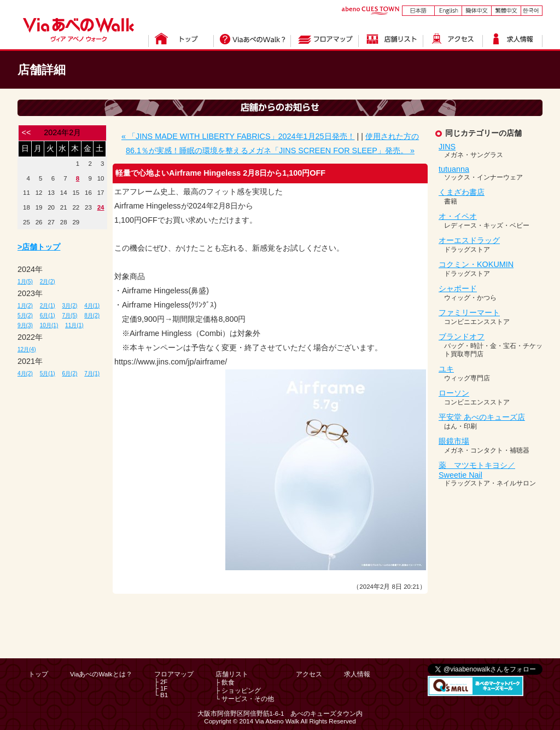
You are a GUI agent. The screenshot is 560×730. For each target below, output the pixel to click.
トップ (38, 674)
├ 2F (161, 682)
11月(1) (74, 325)
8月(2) (92, 315)
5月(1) (48, 373)
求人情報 (357, 674)
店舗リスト (232, 674)
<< (27, 132)
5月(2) (25, 315)
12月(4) (27, 349)
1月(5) (25, 282)
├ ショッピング (238, 691)
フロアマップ (174, 674)
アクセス (309, 674)
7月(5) (70, 315)
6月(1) (48, 315)
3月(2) (70, 306)
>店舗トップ (39, 247)
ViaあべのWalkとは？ (101, 674)
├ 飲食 (225, 682)
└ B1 (161, 695)
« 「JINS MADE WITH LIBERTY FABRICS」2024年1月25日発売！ (238, 136)
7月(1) (92, 373)
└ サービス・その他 (245, 699)
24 (101, 207)
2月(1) (48, 306)
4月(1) (92, 306)
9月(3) (25, 325)
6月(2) (70, 373)
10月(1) (49, 325)
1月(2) (25, 306)
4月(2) (25, 373)
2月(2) (48, 282)
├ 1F (161, 688)
